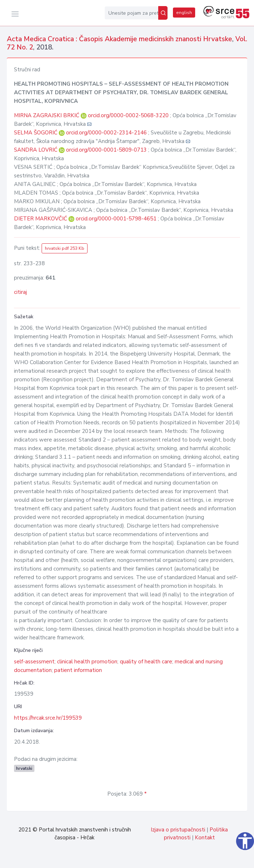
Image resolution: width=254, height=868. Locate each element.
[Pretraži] (163, 13)
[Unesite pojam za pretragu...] (131, 13)
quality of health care (146, 662)
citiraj (20, 292)
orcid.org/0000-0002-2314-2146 (106, 133)
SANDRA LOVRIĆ (36, 150)
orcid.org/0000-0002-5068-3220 (128, 115)
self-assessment (34, 662)
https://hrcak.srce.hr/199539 (48, 718)
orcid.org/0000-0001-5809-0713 (106, 150)
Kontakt (205, 838)
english (184, 13)
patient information (78, 670)
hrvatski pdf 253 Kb (65, 248)
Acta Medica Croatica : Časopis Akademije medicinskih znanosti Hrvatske (119, 39)
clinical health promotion (87, 662)
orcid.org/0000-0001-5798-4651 (116, 219)
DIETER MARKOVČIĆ (41, 219)
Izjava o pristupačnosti (178, 830)
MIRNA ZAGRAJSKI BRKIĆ (47, 115)
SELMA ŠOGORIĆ (36, 133)
